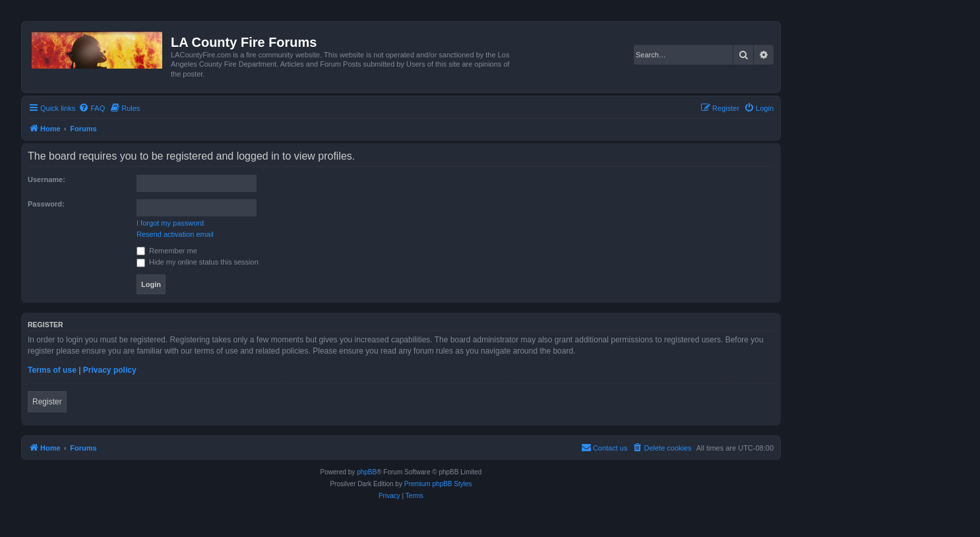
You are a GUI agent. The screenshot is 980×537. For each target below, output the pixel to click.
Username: (46, 179)
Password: (46, 204)
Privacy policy (110, 370)
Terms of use (52, 370)
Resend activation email (175, 234)
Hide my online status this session (198, 262)
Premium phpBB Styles (438, 484)
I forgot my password (170, 223)
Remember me (167, 251)
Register (47, 402)
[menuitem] (92, 108)
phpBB (367, 472)
